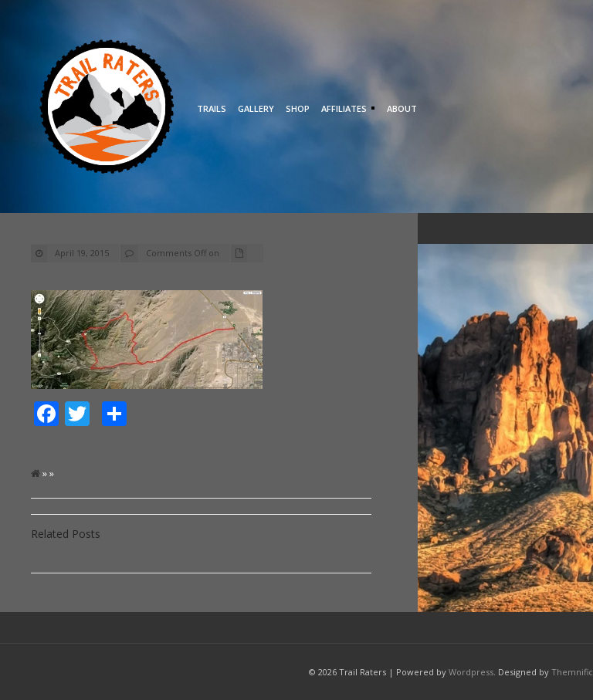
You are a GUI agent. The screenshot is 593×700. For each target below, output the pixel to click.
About (402, 108)
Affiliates (346, 110)
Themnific (572, 672)
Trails (212, 108)
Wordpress (471, 672)
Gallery (256, 108)
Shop (298, 108)
